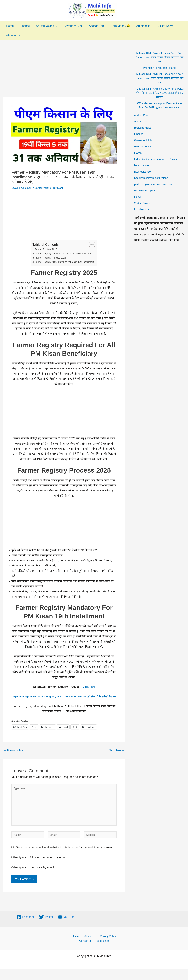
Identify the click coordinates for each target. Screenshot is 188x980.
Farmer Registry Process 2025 (49, 258)
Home (10, 26)
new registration (144, 172)
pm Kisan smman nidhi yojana (153, 178)
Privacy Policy (105, 946)
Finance (24, 26)
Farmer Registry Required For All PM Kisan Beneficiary (63, 253)
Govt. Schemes (144, 146)
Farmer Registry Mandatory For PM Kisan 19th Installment (65, 262)
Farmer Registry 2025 (44, 249)
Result (138, 197)
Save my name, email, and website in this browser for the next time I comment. (65, 857)
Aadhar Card (94, 26)
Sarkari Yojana (45, 26)
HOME (138, 153)
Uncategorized (143, 209)
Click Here (89, 687)
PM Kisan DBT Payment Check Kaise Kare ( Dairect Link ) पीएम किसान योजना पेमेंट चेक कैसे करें (160, 57)
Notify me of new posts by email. (34, 878)
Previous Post (14, 756)
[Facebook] (25, 927)
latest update (142, 165)
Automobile (139, 26)
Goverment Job (71, 26)
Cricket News (160, 26)
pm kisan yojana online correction (155, 184)
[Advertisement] (64, 74)
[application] (54, 26)
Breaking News (144, 128)
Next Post (117, 756)
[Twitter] (46, 927)
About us (13, 35)
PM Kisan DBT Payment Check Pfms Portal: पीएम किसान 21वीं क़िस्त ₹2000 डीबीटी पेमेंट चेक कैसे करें (160, 93)
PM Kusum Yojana (146, 190)
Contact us (87, 952)
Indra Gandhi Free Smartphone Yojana (158, 159)
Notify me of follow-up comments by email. (41, 867)
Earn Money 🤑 (117, 26)
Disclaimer (103, 952)
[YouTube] (66, 927)
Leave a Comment (23, 188)
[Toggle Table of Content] (94, 244)
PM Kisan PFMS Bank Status (160, 68)
